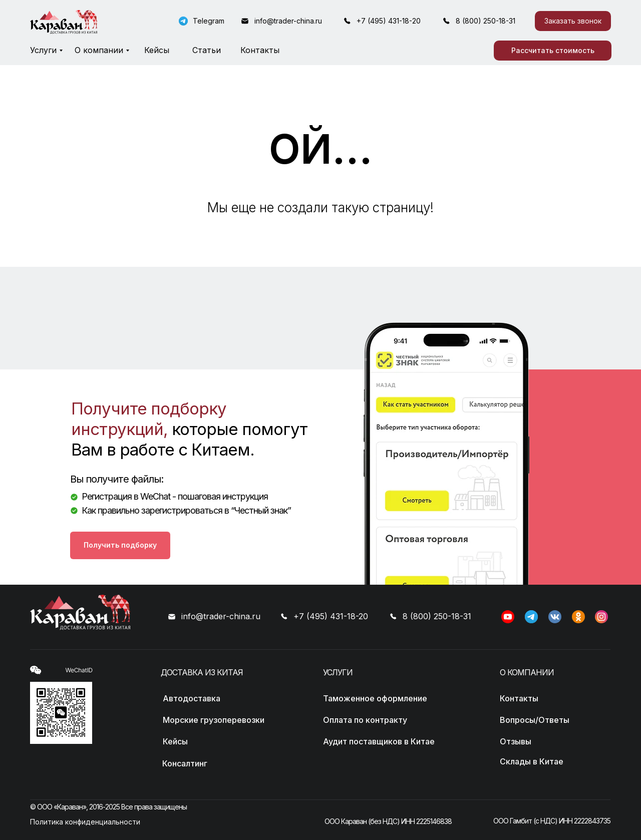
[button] (573, 21)
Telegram (209, 21)
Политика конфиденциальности (85, 822)
